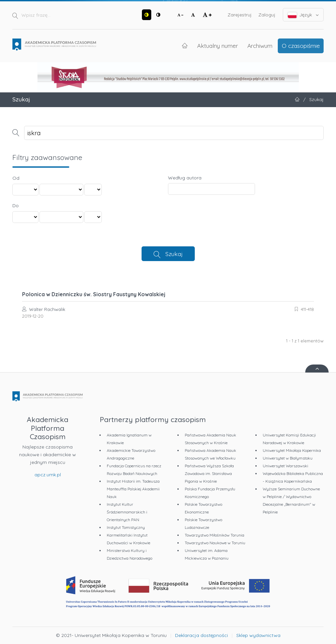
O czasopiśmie (301, 46)
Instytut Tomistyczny (126, 527)
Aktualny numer (218, 46)
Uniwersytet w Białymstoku (288, 458)
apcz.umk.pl (48, 475)
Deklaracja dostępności (201, 635)
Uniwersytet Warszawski (285, 466)
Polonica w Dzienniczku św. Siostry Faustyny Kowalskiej (94, 294)
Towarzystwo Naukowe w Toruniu (215, 543)
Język (303, 15)
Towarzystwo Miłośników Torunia (215, 535)
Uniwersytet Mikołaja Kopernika (292, 450)
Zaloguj (267, 15)
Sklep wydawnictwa (258, 635)
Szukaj (174, 254)
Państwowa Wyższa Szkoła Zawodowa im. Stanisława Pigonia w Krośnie (209, 473)
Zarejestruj (240, 15)
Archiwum (260, 46)
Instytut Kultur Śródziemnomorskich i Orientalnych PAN (127, 512)
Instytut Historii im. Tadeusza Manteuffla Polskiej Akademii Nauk (133, 489)
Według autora (185, 178)
